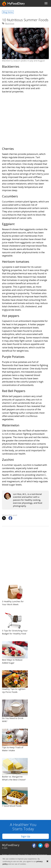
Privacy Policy (24, 855)
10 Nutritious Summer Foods (25, 20)
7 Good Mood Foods (15, 797)
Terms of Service (9, 855)
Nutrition (10, 23)
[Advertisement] (25, 121)
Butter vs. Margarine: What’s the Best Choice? (15, 769)
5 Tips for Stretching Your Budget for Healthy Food (15, 623)
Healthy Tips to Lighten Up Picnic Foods (15, 682)
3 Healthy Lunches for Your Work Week (15, 594)
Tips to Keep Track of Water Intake (15, 740)
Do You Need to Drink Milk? (15, 711)
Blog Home (8, 12)
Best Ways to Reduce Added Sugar (15, 653)
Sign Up (26, 836)
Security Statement (39, 855)
